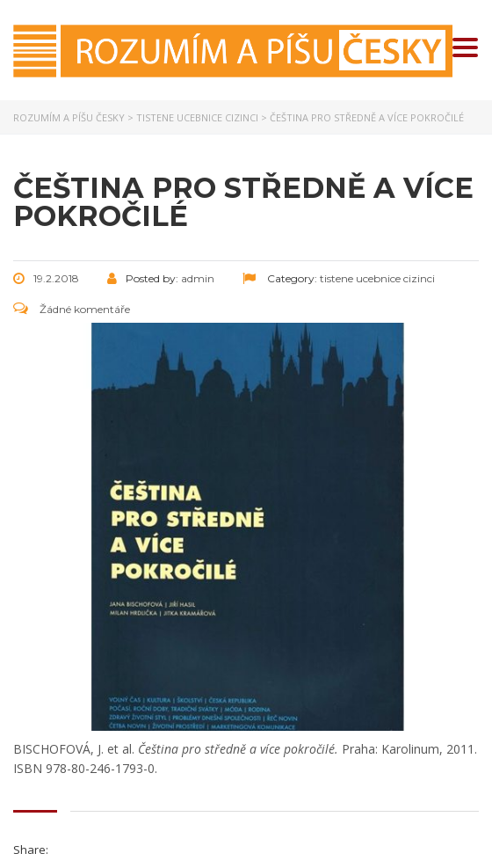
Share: (31, 850)
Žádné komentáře (72, 309)
